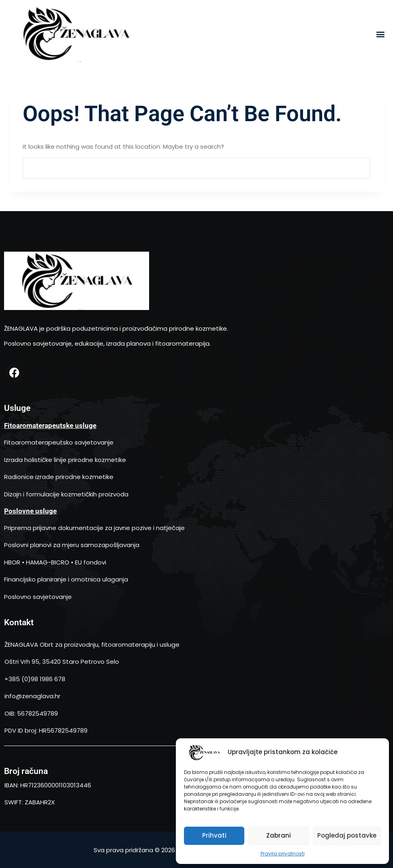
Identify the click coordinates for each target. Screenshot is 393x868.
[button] (380, 34)
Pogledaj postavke (347, 835)
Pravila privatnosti (283, 854)
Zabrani (279, 835)
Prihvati (214, 835)
